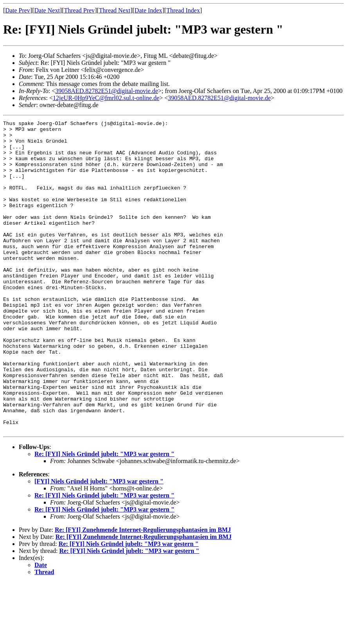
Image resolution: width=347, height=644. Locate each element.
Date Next (47, 10)
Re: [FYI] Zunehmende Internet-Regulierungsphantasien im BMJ (143, 592)
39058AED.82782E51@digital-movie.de (107, 91)
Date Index (148, 10)
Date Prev (18, 10)
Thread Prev (79, 10)
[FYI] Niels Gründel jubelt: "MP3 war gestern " (99, 543)
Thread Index (183, 10)
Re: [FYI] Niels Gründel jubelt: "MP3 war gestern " (104, 516)
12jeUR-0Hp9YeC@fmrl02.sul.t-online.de (106, 98)
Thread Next (115, 10)
